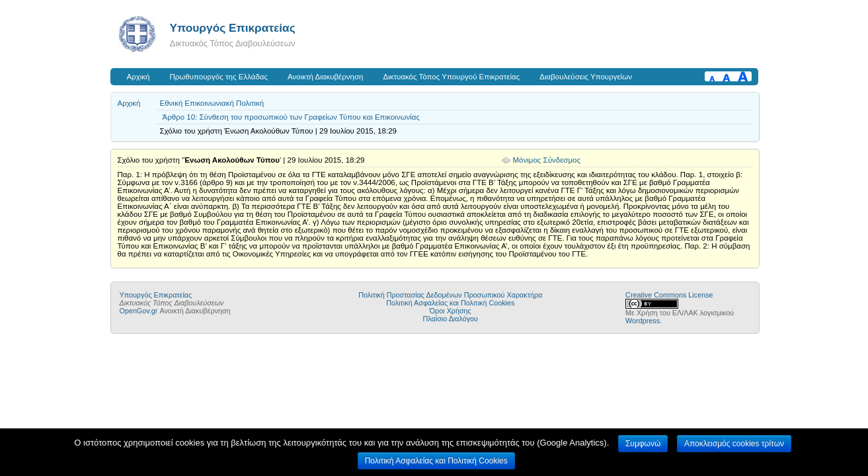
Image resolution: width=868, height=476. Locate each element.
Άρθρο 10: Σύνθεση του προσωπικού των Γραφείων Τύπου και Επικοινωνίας (291, 117)
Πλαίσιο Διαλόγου (451, 319)
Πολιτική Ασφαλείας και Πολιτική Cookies (450, 303)
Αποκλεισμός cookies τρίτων (734, 444)
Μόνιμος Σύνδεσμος (547, 160)
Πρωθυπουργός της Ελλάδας (219, 77)
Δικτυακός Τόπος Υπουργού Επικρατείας (451, 77)
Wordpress (643, 321)
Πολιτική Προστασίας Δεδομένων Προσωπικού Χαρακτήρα (450, 295)
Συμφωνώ (643, 444)
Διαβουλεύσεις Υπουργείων (586, 77)
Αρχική (138, 77)
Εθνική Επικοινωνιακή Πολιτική (212, 103)
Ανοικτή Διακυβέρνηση (325, 77)
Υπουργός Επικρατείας (233, 28)
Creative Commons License (669, 295)
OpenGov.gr (139, 311)
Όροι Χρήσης (451, 311)
